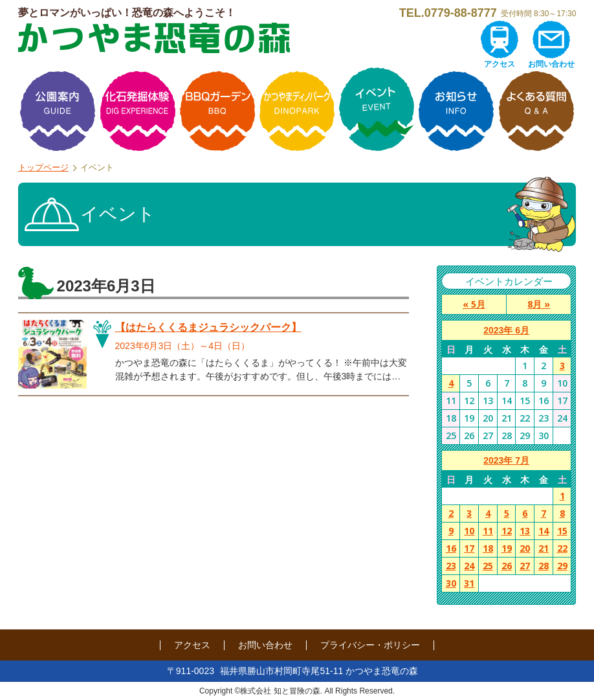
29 (562, 566)
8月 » (539, 304)
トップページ (43, 167)
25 (488, 566)
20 (525, 548)
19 (507, 548)
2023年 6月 (506, 330)
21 (544, 548)
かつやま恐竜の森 (154, 38)
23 (451, 566)
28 (544, 566)
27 (525, 566)
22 (562, 548)
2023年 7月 (506, 460)
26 (507, 566)
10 (469, 531)
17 (469, 548)
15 (562, 531)
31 (469, 583)
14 (544, 531)
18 (488, 548)
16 (451, 548)
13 (525, 531)
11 (488, 531)
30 (451, 583)
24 (469, 566)
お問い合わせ (551, 64)
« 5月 (474, 304)
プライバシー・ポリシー (370, 645)
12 (507, 531)
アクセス (500, 64)
